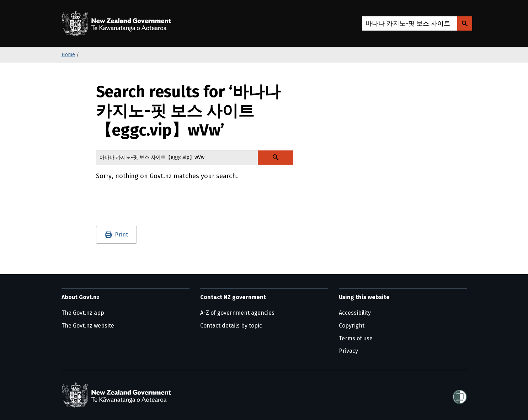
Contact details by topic (231, 326)
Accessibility (355, 313)
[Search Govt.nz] (465, 23)
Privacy (348, 351)
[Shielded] (460, 395)
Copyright (352, 326)
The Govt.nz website (88, 326)
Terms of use (356, 338)
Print (121, 235)
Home (68, 55)
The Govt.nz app (83, 313)
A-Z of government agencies (237, 313)
